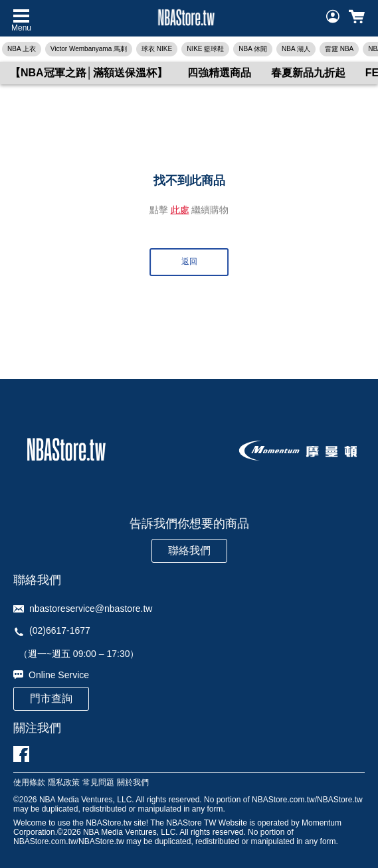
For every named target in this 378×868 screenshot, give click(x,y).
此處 (180, 210)
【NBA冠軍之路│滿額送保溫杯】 (89, 73)
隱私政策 (64, 783)
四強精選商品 (219, 73)
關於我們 (133, 783)
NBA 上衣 (22, 49)
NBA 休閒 (253, 49)
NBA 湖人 (296, 49)
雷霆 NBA (339, 49)
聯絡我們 (189, 550)
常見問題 (98, 783)
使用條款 (29, 783)
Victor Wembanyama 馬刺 (89, 49)
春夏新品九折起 (308, 73)
